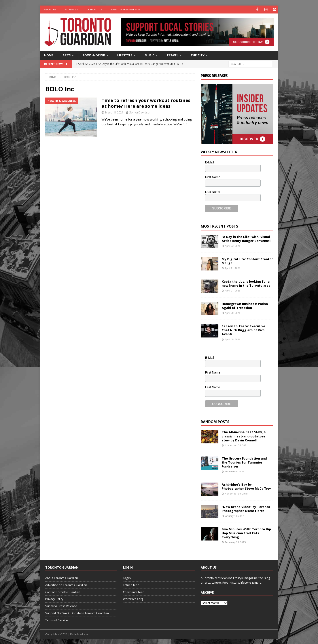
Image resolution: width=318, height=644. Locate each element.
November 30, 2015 (236, 493)
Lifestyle (125, 55)
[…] (185, 124)
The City (198, 55)
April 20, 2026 (233, 313)
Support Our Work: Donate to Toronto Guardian (77, 613)
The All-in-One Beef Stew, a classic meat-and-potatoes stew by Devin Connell (244, 436)
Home (49, 55)
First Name (213, 177)
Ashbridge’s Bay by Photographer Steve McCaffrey (246, 486)
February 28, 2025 (235, 542)
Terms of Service (57, 620)
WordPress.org (133, 599)
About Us (50, 9)
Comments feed (134, 592)
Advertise (71, 9)
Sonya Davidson (140, 112)
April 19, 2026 (233, 339)
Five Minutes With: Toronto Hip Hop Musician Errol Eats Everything (246, 533)
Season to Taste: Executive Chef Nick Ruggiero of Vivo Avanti (243, 330)
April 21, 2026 (233, 268)
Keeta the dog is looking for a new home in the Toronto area (246, 283)
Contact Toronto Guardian (63, 592)
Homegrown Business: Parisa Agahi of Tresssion (245, 306)
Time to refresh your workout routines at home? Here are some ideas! (146, 103)
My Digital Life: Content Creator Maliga (247, 261)
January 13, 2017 (234, 516)
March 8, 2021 (114, 112)
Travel (172, 55)
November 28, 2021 (236, 445)
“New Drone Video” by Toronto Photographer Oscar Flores (246, 509)
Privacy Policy (54, 599)
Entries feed (131, 585)
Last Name (213, 192)
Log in (127, 578)
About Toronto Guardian (62, 578)
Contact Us (94, 9)
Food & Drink (94, 55)
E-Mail (210, 162)
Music (150, 55)
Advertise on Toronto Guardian (66, 585)
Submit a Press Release (125, 9)
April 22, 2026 (233, 246)
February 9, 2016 (235, 471)
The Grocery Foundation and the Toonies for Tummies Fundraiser (244, 462)
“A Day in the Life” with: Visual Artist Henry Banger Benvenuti (246, 239)
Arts (67, 55)
